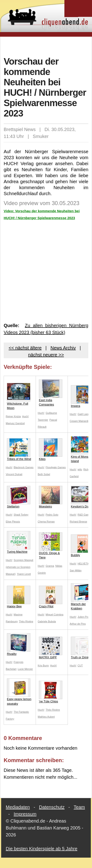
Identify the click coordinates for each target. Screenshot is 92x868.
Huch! (25, 416)
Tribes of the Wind (19, 449)
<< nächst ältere (25, 348)
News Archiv (63, 348)
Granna (50, 566)
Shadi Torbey (21, 515)
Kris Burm (43, 665)
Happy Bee (19, 597)
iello (80, 469)
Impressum (25, 814)
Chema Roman (46, 522)
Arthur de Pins (78, 624)
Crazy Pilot (51, 597)
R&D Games (85, 515)
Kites (51, 449)
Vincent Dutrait (14, 474)
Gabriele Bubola (47, 621)
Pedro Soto (52, 515)
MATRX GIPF (51, 648)
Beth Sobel (44, 474)
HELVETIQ (84, 564)
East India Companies (51, 393)
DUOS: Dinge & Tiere (51, 546)
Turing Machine (19, 542)
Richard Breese (78, 522)
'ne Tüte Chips (51, 692)
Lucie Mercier (25, 669)
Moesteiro (51, 497)
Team (79, 807)
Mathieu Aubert (46, 717)
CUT (80, 665)
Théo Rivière (26, 621)
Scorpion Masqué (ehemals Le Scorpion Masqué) (20, 567)
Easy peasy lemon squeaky (19, 692)
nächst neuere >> (46, 355)
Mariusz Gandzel (15, 423)
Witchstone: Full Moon (19, 396)
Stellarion (19, 497)
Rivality (19, 644)
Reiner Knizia (13, 416)
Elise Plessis (13, 522)
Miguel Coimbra (54, 614)
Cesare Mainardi (79, 421)
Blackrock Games (23, 467)
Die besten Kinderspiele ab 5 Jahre (42, 849)
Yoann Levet (24, 574)
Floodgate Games (56, 467)
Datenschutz (52, 807)
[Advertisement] (46, 46)
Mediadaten (18, 807)
